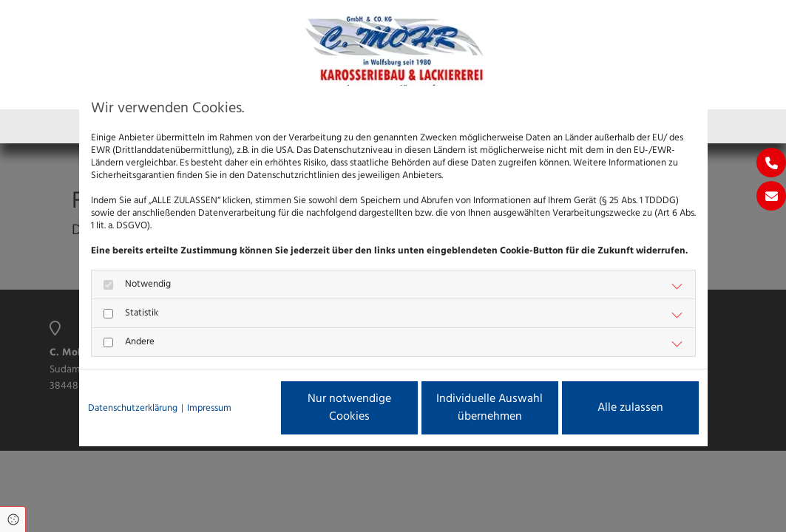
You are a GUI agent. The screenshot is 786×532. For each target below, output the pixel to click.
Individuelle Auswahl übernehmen (489, 408)
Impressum (209, 408)
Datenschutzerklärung (133, 408)
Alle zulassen (630, 408)
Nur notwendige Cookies (349, 408)
